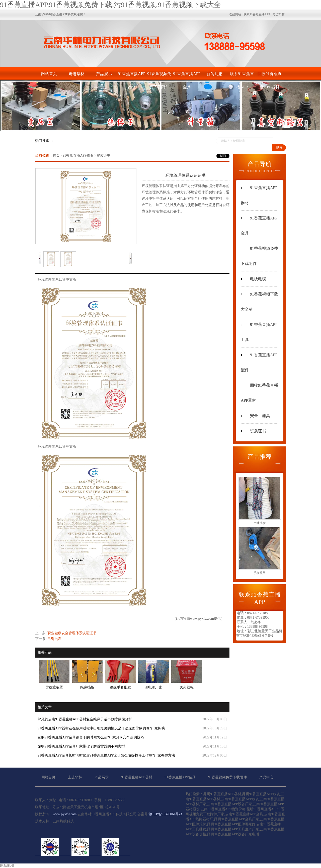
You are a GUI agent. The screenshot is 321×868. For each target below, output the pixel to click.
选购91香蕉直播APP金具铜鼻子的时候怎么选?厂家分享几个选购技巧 (91, 737)
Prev (40, 254)
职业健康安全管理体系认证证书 (72, 633)
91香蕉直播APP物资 (78, 156)
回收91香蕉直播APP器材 (270, 76)
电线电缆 (258, 279)
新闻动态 (214, 74)
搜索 (279, 148)
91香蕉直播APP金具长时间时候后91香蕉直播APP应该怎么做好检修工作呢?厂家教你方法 (106, 755)
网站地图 (7, 866)
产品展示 (104, 74)
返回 (223, 156)
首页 (56, 156)
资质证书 (258, 431)
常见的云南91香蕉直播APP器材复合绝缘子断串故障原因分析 (85, 719)
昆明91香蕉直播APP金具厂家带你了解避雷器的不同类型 (81, 746)
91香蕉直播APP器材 (132, 76)
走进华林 (76, 74)
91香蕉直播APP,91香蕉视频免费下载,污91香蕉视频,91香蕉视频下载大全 (110, 5)
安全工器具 (260, 416)
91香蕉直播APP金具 (187, 76)
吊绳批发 (54, 639)
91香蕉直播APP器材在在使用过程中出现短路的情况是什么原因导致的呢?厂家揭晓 (101, 728)
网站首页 (49, 74)
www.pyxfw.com (202, 619)
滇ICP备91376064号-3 (165, 814)
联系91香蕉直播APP (242, 76)
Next (130, 254)
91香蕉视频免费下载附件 (159, 76)
